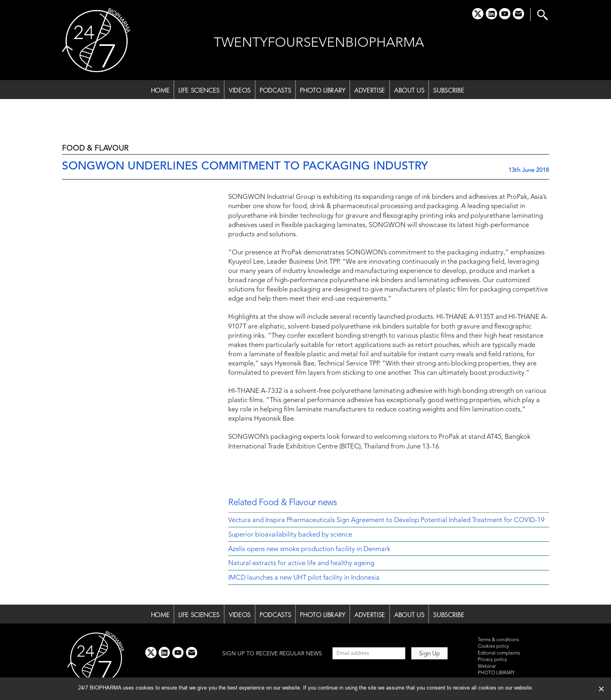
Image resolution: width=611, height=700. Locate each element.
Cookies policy (493, 646)
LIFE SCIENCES (199, 90)
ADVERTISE (370, 90)
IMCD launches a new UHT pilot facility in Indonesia (304, 578)
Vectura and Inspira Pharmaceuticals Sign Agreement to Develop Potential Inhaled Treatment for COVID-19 (386, 520)
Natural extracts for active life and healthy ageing (301, 564)
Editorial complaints (499, 653)
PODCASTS (275, 90)
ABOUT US (409, 90)
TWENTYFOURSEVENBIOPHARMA (319, 43)
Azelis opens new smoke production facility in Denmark (309, 549)
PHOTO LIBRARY (323, 90)
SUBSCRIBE (449, 90)
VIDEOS (240, 90)
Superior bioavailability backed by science (290, 535)
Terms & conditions (498, 640)
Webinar (487, 667)
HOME (160, 90)
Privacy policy (492, 660)
